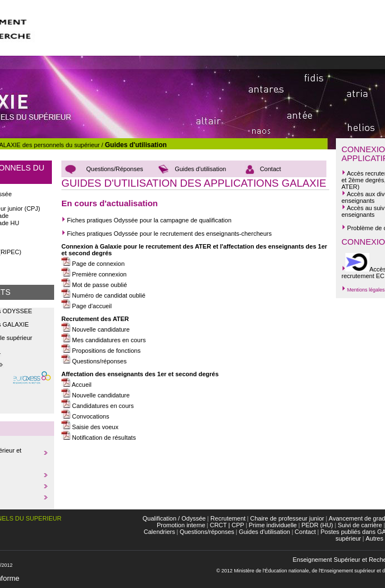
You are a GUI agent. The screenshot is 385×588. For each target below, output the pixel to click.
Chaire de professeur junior (287, 518)
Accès (355, 173)
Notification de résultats (98, 438)
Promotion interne (181, 525)
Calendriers (160, 532)
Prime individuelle (273, 525)
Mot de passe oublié (94, 285)
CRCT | (220, 525)
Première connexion (94, 274)
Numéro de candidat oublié (104, 295)
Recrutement (227, 518)
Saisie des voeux (90, 427)
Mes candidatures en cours (104, 340)
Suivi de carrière (360, 525)
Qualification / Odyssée (174, 518)
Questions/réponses (98, 361)
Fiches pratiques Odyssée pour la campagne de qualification (146, 220)
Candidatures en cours (98, 406)
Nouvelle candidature (95, 329)
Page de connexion (93, 264)
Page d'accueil (86, 306)
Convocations (85, 416)
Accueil (76, 385)
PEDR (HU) (317, 525)
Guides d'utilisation (136, 145)
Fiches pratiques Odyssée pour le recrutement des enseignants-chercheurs (168, 234)
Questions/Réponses (114, 169)
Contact (271, 169)
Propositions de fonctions (101, 351)
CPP (238, 525)
